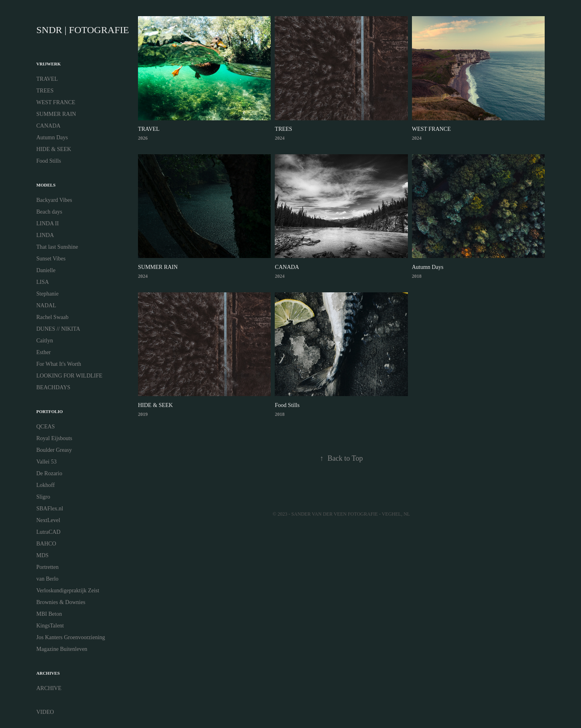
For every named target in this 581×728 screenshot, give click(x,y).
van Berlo (47, 579)
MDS (42, 555)
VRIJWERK (49, 64)
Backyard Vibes (54, 200)
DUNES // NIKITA (58, 329)
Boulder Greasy (54, 450)
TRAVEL (47, 79)
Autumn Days (52, 137)
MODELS (46, 185)
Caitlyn (45, 341)
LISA (43, 282)
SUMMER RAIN (56, 114)
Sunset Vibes (51, 259)
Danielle (46, 270)
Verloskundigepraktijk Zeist (68, 591)
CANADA (48, 126)
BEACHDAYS (53, 387)
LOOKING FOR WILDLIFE (69, 376)
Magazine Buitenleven (62, 649)
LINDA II (48, 223)
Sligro (43, 497)
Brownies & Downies (61, 602)
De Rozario (49, 473)
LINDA (45, 235)
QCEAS (46, 427)
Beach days (49, 212)
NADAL (46, 305)
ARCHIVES (48, 673)
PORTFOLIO (50, 411)
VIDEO (45, 712)
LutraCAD (48, 532)
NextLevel (48, 520)
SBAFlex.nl (50, 509)
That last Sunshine (57, 247)
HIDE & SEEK (54, 149)
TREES (45, 91)
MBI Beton (49, 614)
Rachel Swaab (52, 317)
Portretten (47, 567)
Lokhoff (46, 485)
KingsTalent (50, 626)
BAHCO (46, 544)
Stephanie (47, 294)
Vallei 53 (46, 462)
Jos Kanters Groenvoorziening (71, 637)
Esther (44, 352)
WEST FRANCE (56, 102)
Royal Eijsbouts (54, 438)
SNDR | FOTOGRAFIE (83, 30)
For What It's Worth (59, 364)
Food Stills (49, 161)
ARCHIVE (49, 688)
